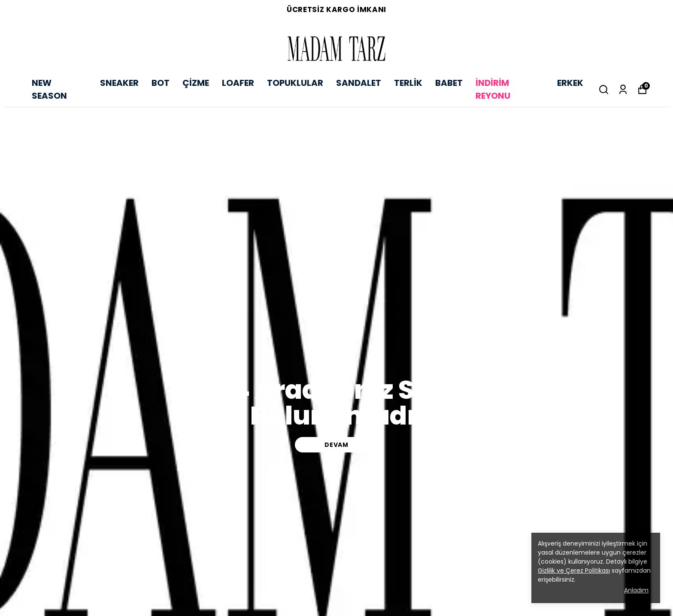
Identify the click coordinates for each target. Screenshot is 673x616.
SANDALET (359, 83)
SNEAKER (119, 83)
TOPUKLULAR (295, 83)
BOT (161, 83)
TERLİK (408, 83)
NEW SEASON (49, 89)
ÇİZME (196, 83)
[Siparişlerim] (623, 90)
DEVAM (336, 445)
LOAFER (238, 83)
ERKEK (570, 83)
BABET (449, 83)
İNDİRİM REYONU (493, 89)
